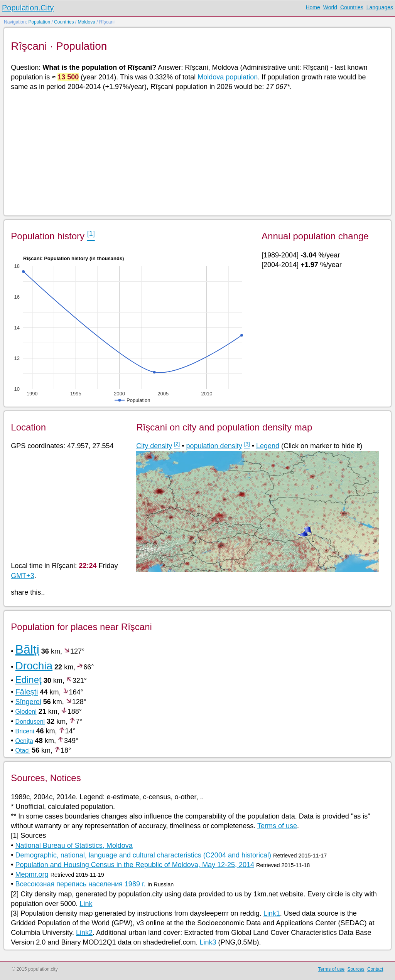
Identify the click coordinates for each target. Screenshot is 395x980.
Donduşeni (30, 722)
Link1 (272, 913)
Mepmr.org (32, 874)
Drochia (34, 666)
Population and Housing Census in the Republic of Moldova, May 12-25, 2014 (135, 865)
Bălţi (27, 649)
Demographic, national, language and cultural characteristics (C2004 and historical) (143, 855)
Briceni (25, 731)
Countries (352, 7)
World (330, 7)
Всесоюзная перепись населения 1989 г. (81, 884)
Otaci (23, 751)
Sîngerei (28, 702)
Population (39, 22)
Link (86, 904)
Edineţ (29, 680)
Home (313, 7)
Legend (268, 446)
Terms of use (277, 826)
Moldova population (228, 77)
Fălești (27, 692)
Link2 (84, 933)
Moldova (86, 22)
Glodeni (26, 712)
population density (214, 446)
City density (154, 446)
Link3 (208, 942)
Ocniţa (24, 741)
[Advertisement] (197, 153)
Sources (356, 969)
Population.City (28, 8)
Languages (380, 7)
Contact (375, 969)
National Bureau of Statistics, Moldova (74, 846)
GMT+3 (23, 576)
